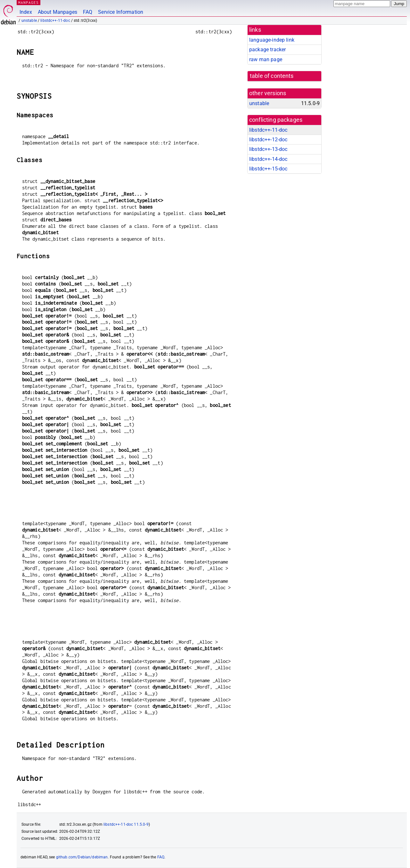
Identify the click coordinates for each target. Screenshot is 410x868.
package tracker (267, 50)
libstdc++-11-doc (55, 21)
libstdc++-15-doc (268, 169)
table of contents (272, 76)
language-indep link (272, 40)
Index (26, 12)
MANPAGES (29, 2)
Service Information (121, 12)
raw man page (266, 59)
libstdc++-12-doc (268, 140)
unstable (29, 21)
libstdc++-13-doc (268, 149)
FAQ (88, 12)
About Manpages (57, 12)
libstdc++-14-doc (268, 159)
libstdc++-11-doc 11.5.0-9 (126, 824)
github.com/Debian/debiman (82, 857)
